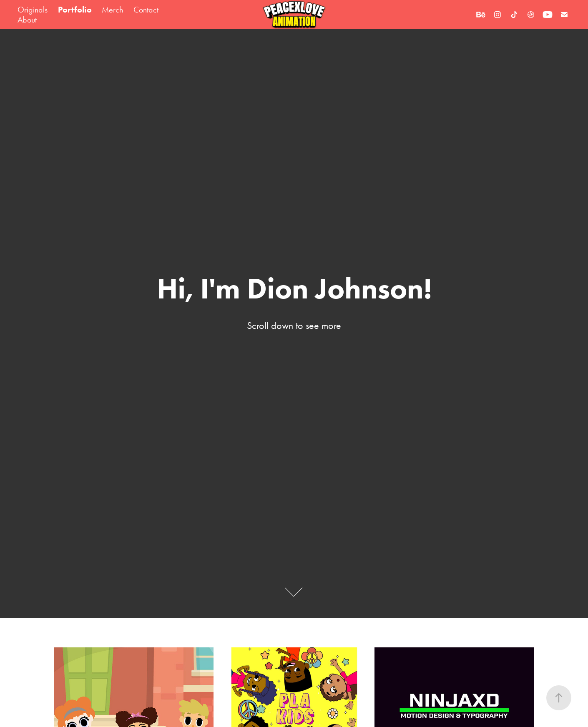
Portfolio (75, 10)
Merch (112, 10)
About (27, 20)
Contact (146, 10)
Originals (33, 10)
